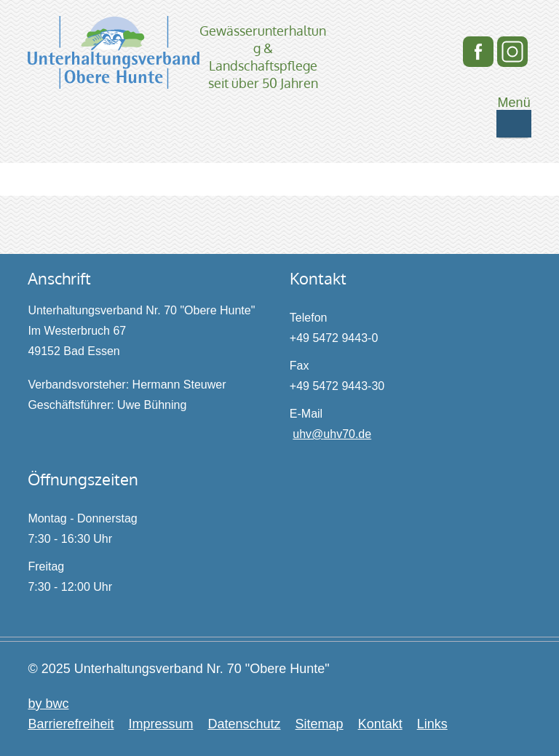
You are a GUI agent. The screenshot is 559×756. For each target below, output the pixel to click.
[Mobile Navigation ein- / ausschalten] (514, 124)
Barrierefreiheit (71, 724)
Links (432, 724)
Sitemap (320, 724)
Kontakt (380, 724)
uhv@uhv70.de (332, 434)
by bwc (48, 704)
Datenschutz (244, 724)
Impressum (160, 724)
